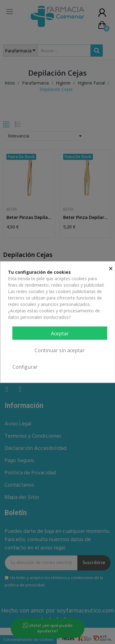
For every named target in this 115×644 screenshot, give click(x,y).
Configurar (25, 367)
